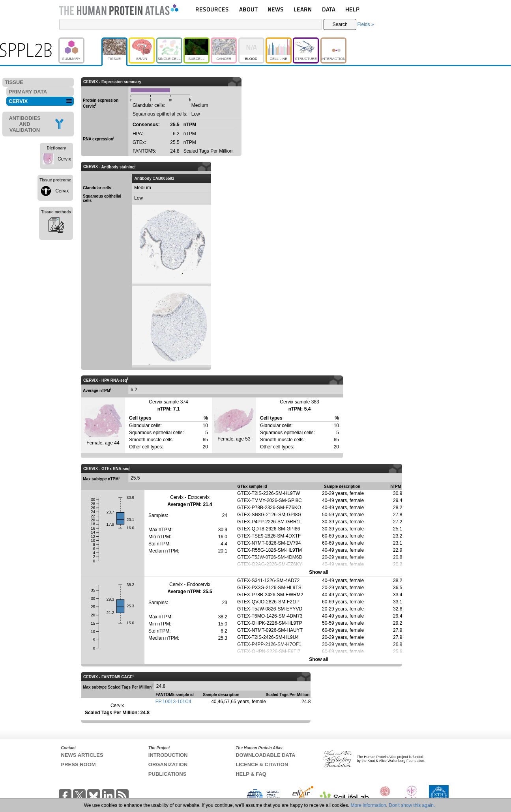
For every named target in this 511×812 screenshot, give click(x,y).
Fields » (365, 24)
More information (369, 805)
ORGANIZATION (168, 764)
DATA (329, 9)
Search (340, 24)
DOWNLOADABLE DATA (265, 755)
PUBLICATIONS (168, 774)
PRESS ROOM (79, 764)
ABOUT (248, 9)
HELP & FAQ (251, 774)
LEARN (303, 9)
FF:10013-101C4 (173, 702)
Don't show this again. (412, 805)
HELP (352, 9)
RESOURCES (212, 9)
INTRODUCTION (168, 755)
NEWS (276, 9)
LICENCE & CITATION (262, 764)
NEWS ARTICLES (82, 755)
